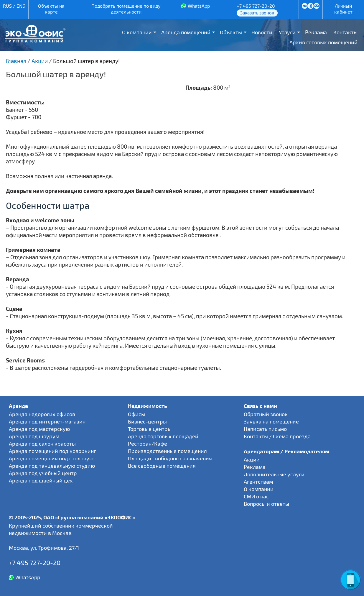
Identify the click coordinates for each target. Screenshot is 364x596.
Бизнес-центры (147, 421)
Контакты (345, 32)
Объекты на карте (51, 9)
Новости (262, 32)
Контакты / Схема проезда (277, 436)
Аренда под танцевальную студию (52, 466)
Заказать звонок (257, 13)
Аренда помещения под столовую (51, 458)
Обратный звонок (266, 414)
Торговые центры (150, 429)
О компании (137, 32)
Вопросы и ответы (266, 504)
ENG (21, 6)
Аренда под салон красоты (42, 444)
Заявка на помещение (271, 421)
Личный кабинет (343, 9)
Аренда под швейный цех (41, 480)
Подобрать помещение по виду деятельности (126, 9)
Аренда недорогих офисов (42, 414)
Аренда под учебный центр (43, 473)
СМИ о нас (256, 496)
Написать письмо (265, 429)
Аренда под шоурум (34, 436)
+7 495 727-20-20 (256, 6)
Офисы (136, 414)
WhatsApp (199, 6)
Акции (252, 459)
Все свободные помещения (162, 466)
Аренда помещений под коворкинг (52, 451)
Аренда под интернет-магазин (47, 421)
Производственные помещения (167, 451)
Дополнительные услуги (274, 474)
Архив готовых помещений (323, 42)
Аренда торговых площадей (163, 436)
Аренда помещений (186, 32)
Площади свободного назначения (170, 458)
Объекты (231, 32)
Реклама (316, 32)
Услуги (287, 32)
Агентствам (258, 482)
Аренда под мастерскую (39, 429)
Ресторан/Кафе (148, 444)
